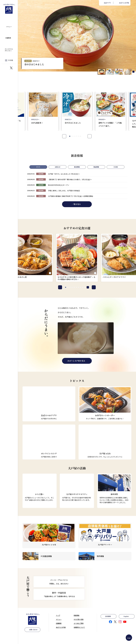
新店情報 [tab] (77, 167)
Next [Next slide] (90, 136)
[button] (102, 72)
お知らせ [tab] (58, 167)
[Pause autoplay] (133, 72)
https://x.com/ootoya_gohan (11, 68)
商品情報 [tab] (96, 167)
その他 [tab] (116, 167)
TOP (129, 638)
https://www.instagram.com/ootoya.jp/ (7, 68)
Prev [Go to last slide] (64, 136)
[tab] (70, 136)
